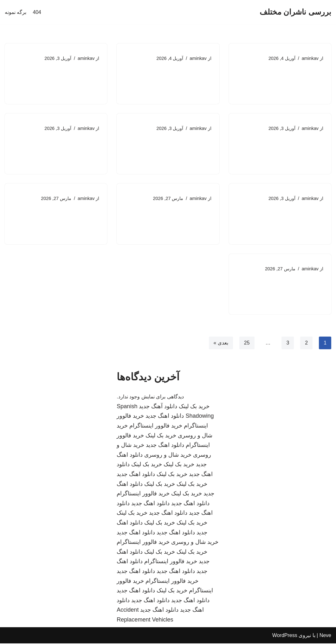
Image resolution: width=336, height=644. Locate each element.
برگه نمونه (16, 12)
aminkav (310, 58)
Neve (325, 636)
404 (37, 12)
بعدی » (221, 343)
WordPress (285, 636)
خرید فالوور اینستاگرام (156, 426)
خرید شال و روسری (168, 455)
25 (247, 343)
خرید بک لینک (194, 407)
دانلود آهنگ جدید (158, 407)
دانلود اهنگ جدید (165, 417)
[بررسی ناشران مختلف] (295, 12)
